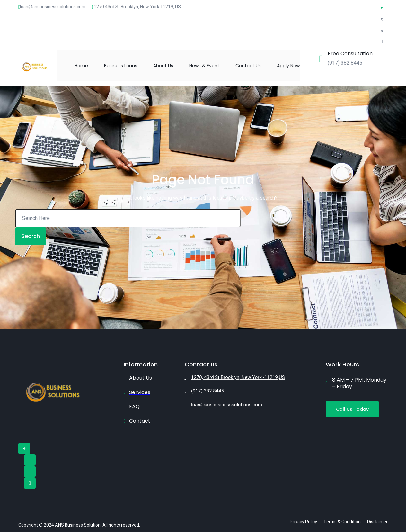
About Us (163, 66)
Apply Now (288, 66)
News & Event (204, 66)
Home (81, 66)
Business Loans (121, 66)
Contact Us (248, 66)
